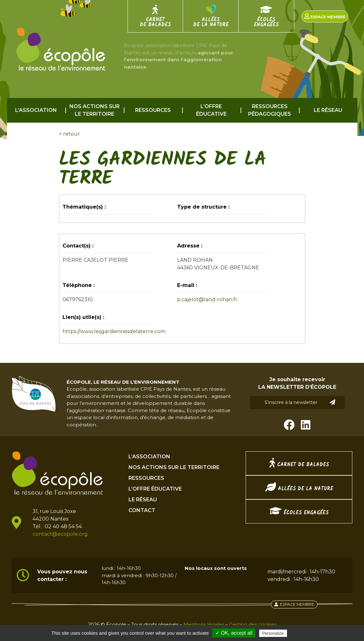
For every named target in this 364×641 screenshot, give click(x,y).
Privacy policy (304, 633)
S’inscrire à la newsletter (300, 402)
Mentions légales (204, 624)
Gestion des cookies (253, 624)
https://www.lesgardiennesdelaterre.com (114, 331)
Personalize (273, 633)
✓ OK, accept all (234, 633)
